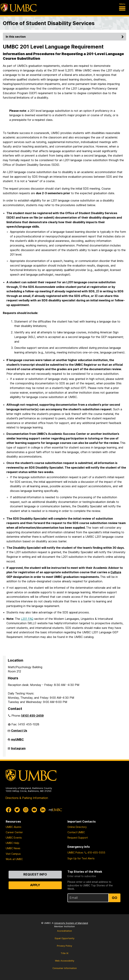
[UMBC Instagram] (26, 810)
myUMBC (17, 741)
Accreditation (64, 931)
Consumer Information (65, 968)
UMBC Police (75, 853)
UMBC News (13, 848)
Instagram (18, 750)
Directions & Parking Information (27, 798)
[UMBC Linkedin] (43, 810)
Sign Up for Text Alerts (81, 858)
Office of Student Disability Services (49, 23)
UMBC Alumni (13, 827)
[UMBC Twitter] (17, 810)
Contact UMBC (76, 832)
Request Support (78, 838)
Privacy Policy (64, 946)
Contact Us (19, 731)
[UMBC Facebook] (9, 810)
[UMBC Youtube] (34, 810)
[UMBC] (19, 8)
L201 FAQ (27, 619)
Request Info (35, 874)
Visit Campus (13, 854)
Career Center (14, 832)
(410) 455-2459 (32, 716)
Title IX (64, 953)
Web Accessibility (65, 961)
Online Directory (77, 827)
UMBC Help (12, 843)
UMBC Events (14, 838)
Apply (35, 885)
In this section (65, 37)
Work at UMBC (14, 859)
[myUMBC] (55, 810)
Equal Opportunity (65, 938)
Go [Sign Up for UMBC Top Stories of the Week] (115, 898)
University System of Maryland (71, 923)
